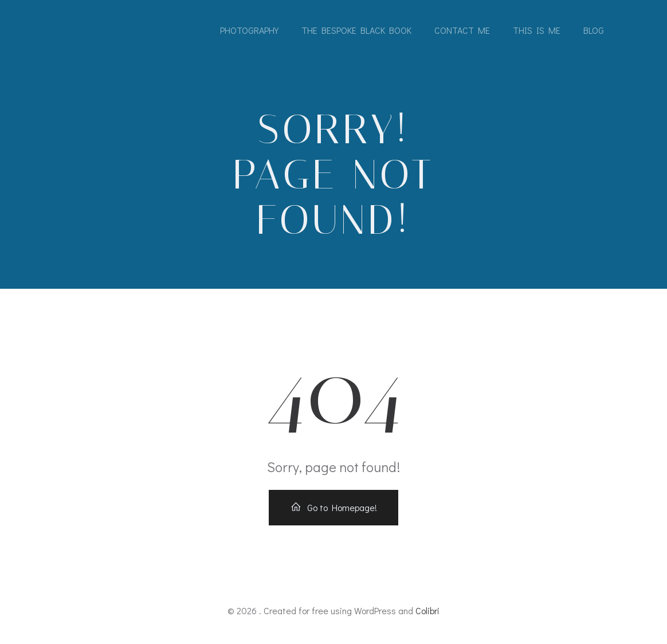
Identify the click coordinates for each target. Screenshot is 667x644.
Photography (249, 30)
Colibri (427, 610)
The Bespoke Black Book (356, 30)
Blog (594, 30)
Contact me (462, 30)
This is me (537, 30)
